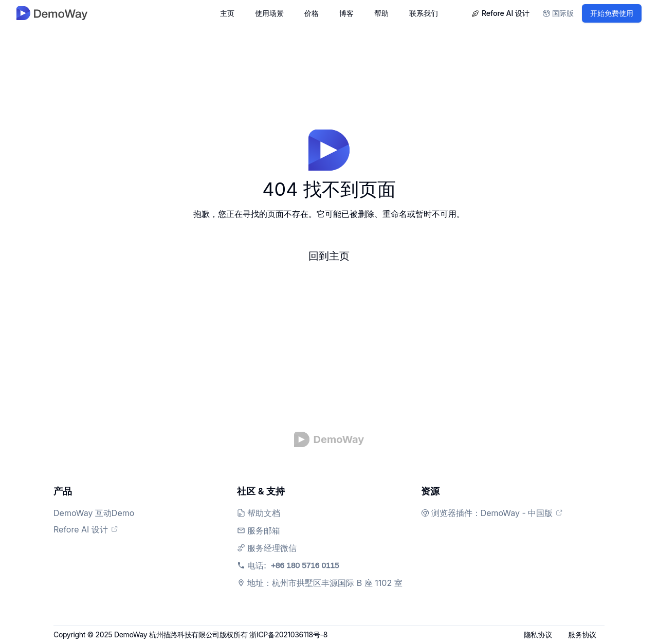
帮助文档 (264, 513)
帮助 (381, 13)
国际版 (558, 13)
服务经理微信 (272, 548)
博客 (346, 13)
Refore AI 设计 (500, 13)
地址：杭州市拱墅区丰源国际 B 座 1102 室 (325, 583)
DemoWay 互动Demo (99, 513)
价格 (312, 13)
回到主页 (329, 256)
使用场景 (269, 13)
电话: (309, 565)
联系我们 (424, 13)
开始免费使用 (612, 13)
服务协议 (582, 634)
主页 (227, 13)
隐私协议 (538, 634)
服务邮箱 (264, 530)
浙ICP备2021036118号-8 (288, 634)
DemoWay (131, 634)
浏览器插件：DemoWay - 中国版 (497, 513)
